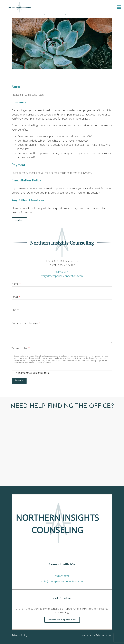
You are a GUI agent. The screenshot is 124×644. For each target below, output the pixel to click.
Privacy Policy (19, 635)
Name (16, 284)
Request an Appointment (62, 620)
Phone (16, 310)
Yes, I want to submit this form (33, 373)
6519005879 (62, 272)
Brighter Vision (104, 635)
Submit (19, 381)
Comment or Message (26, 323)
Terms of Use (21, 348)
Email (16, 297)
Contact (19, 220)
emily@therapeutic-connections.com (62, 276)
